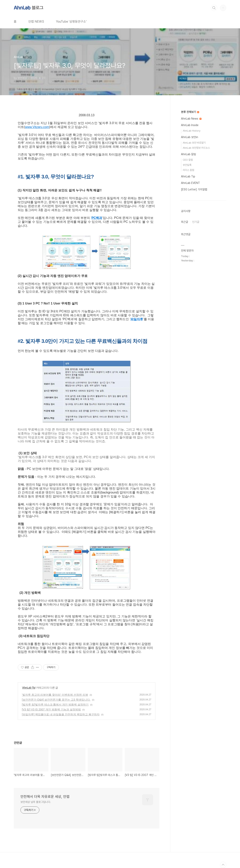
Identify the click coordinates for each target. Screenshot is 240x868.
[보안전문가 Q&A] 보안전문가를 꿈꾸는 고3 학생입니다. (56, 700)
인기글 (196, 222)
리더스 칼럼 (188, 170)
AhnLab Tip (29, 688)
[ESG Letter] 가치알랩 (194, 189)
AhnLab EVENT (190, 183)
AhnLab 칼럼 (188, 154)
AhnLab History (192, 131)
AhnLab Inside (190, 125)
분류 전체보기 (190, 112)
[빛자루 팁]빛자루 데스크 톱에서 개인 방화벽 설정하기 (55, 705)
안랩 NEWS (36, 22)
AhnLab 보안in (190, 137)
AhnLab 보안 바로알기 (194, 143)
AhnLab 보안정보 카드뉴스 (196, 148)
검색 (214, 8)
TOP (223, 865)
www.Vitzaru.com (37, 127)
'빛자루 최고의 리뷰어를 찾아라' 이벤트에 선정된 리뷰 (55, 695)
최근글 (185, 222)
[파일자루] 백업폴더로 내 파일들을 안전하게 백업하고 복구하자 (61, 714)
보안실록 (187, 165)
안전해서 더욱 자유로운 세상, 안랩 (45, 797)
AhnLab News (191, 119)
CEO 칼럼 (188, 160)
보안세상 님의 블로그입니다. (36, 802)
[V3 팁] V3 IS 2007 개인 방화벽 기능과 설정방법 (51, 709)
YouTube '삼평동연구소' (71, 22)
